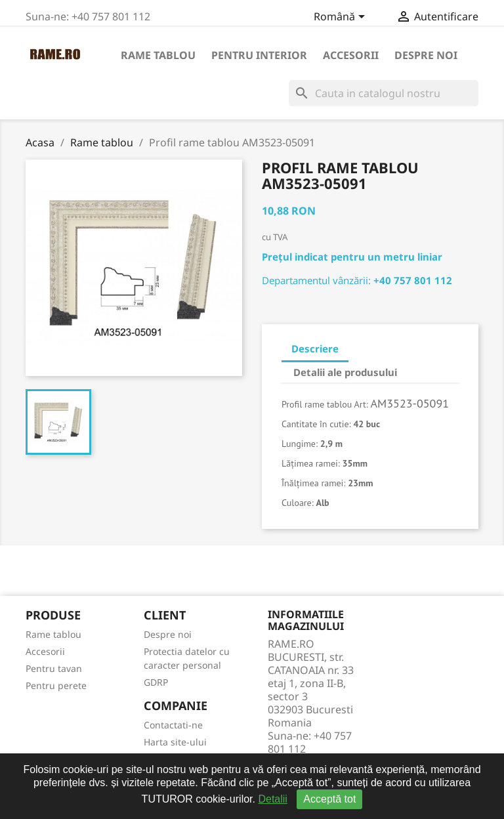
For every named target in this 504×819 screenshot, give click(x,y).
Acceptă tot (329, 799)
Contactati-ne (173, 725)
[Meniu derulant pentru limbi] (342, 18)
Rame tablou (158, 55)
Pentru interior (259, 55)
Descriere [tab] (315, 348)
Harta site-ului (175, 742)
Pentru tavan (54, 668)
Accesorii (351, 55)
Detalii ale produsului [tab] (345, 372)
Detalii (272, 799)
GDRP (156, 682)
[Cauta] (384, 93)
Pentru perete (56, 685)
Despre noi (426, 55)
